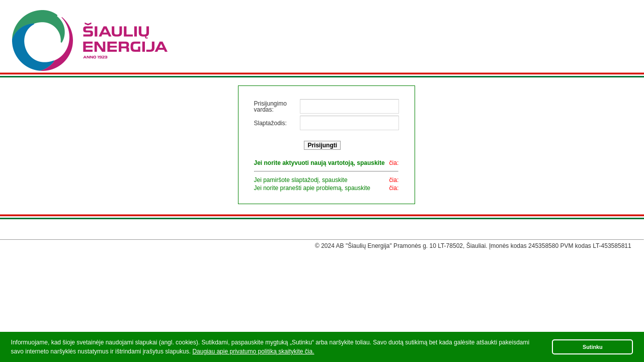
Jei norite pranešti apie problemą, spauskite (312, 188)
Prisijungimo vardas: (270, 107)
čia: (394, 163)
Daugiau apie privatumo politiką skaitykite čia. (253, 351)
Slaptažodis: (270, 123)
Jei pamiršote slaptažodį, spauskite (301, 180)
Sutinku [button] (593, 347)
